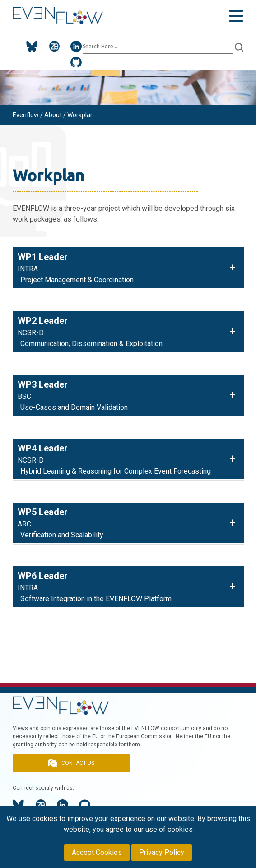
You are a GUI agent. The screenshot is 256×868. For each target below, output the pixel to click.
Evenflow (26, 115)
